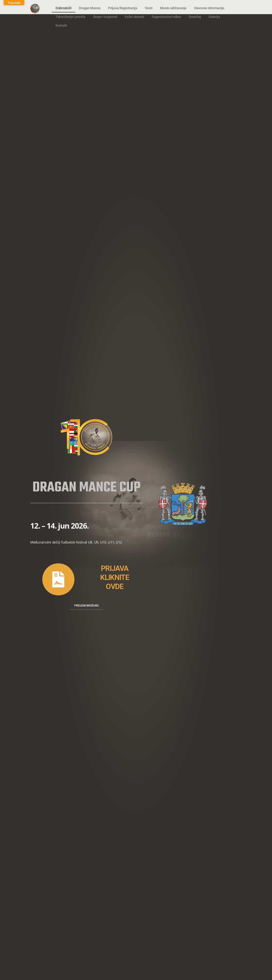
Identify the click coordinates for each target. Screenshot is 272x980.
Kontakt (61, 25)
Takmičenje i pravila (70, 17)
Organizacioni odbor (166, 17)
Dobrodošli (63, 8)
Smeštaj (195, 17)
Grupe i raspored (105, 17)
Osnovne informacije (209, 8)
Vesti (149, 8)
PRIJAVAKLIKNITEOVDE (115, 577)
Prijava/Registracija (123, 8)
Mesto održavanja (173, 8)
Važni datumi (134, 17)
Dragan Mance (90, 8)
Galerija (214, 17)
